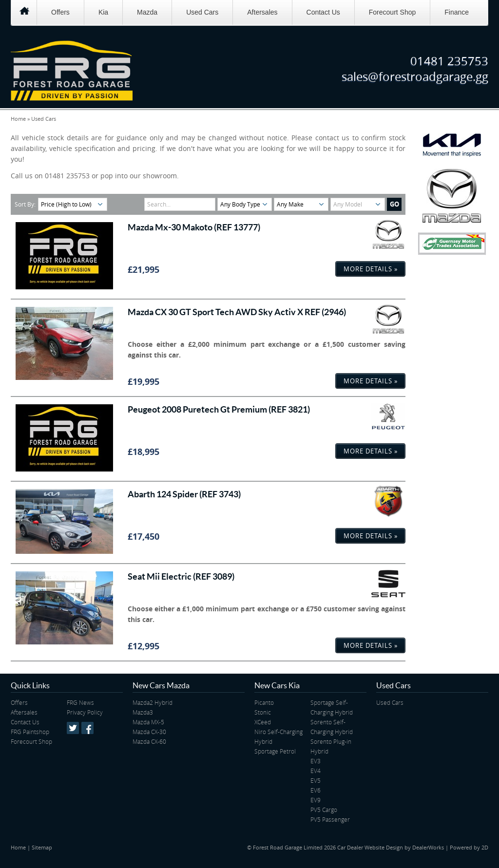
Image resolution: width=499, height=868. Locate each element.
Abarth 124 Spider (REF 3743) (184, 494)
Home (18, 119)
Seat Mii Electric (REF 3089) (181, 576)
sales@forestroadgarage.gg (415, 76)
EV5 (316, 780)
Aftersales (262, 12)
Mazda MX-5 (148, 722)
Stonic (263, 712)
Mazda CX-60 (149, 741)
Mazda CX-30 (149, 732)
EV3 (316, 761)
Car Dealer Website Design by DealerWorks (391, 847)
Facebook (87, 728)
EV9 (316, 800)
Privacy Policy (85, 712)
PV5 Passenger (330, 819)
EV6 (316, 790)
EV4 (316, 771)
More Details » (371, 269)
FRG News (80, 702)
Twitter (73, 728)
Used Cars (202, 12)
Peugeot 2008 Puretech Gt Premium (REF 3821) (219, 409)
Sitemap (42, 847)
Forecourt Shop (393, 12)
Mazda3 (143, 712)
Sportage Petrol (275, 751)
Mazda (147, 12)
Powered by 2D (469, 847)
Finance (457, 12)
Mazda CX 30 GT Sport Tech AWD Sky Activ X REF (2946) (237, 312)
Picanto (264, 702)
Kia (103, 12)
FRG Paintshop (30, 732)
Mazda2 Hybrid (153, 702)
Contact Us (323, 12)
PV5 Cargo (324, 810)
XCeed (263, 722)
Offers (60, 12)
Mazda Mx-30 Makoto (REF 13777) (194, 227)
